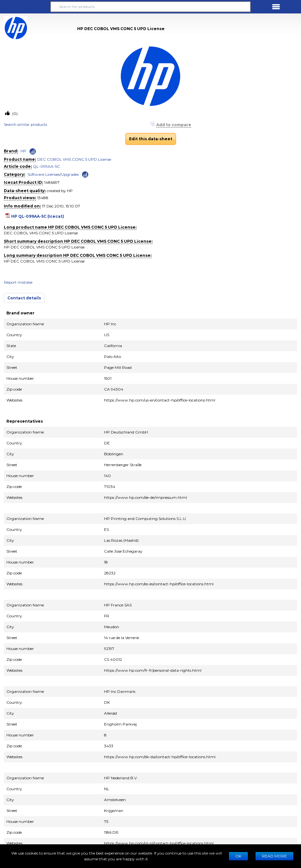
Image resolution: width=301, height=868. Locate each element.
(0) (14, 114)
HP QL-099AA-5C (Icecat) (38, 216)
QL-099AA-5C (46, 166)
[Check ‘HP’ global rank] (33, 151)
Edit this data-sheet (151, 139)
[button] (25, 7)
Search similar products (25, 124)
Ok (238, 856)
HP (23, 151)
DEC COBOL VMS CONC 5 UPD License (74, 159)
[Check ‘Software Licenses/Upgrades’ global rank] (85, 174)
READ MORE (274, 856)
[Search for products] (151, 7)
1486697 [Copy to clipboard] (52, 182)
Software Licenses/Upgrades (53, 174)
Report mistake (18, 282)
